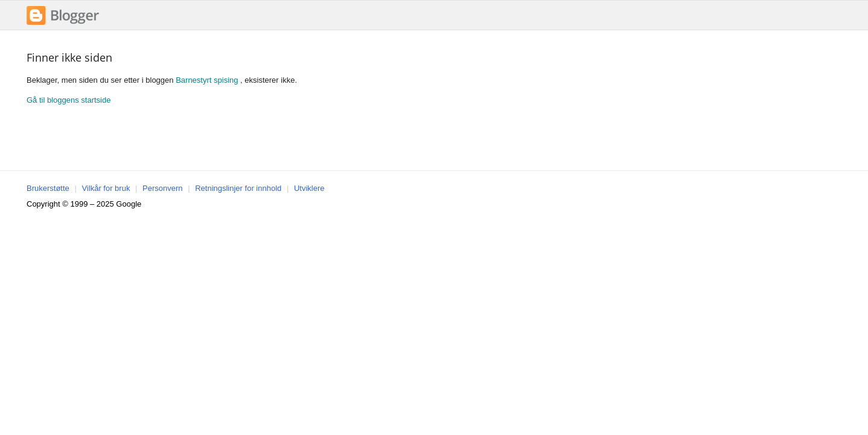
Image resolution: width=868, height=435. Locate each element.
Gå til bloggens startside (69, 100)
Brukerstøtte (48, 188)
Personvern (162, 188)
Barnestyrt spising (207, 80)
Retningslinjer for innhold (238, 188)
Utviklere (309, 188)
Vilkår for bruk (106, 188)
